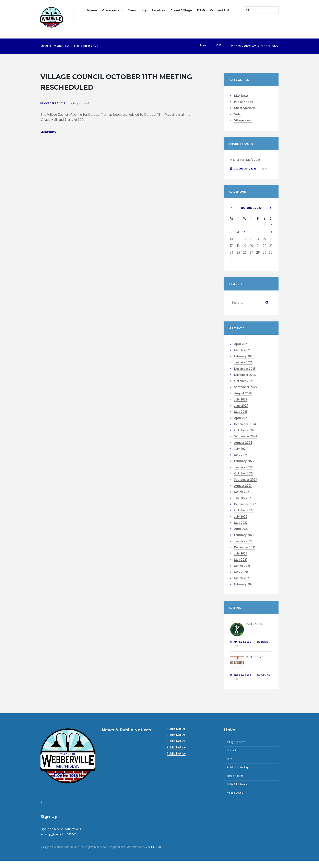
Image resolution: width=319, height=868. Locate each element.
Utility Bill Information (242, 797)
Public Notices (237, 788)
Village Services (238, 748)
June (241, 411)
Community (137, 10)
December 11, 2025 (247, 169)
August (243, 399)
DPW (201, 10)
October (251, 212)
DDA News (241, 97)
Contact (233, 758)
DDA (231, 768)
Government (113, 10)
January (243, 368)
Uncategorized (244, 109)
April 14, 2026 (244, 681)
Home (92, 10)
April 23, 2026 (244, 647)
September (245, 393)
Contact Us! (220, 10)
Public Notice (244, 103)
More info (48, 133)
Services (158, 10)
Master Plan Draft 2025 (247, 160)
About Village (181, 10)
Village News (243, 121)
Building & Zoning (239, 778)
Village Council (237, 807)
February (244, 362)
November (245, 381)
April (241, 350)
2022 (218, 47)
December (245, 374)
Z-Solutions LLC (156, 855)
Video (238, 115)
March (242, 356)
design (79, 104)
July (241, 405)
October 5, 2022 (56, 104)
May (241, 418)
